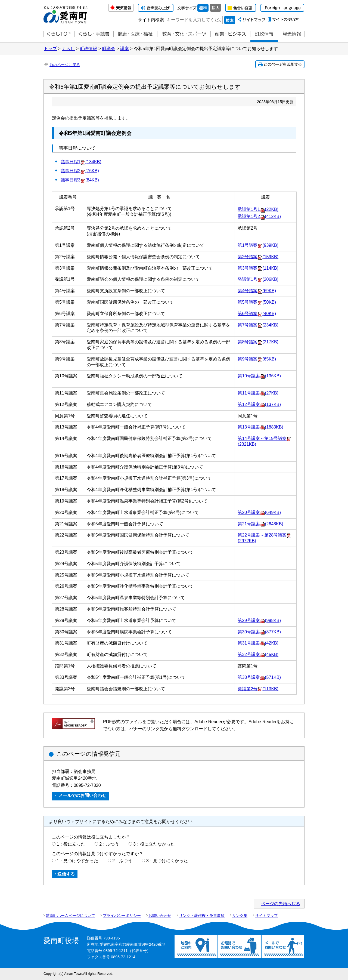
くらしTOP (59, 34)
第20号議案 (259, 512)
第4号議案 (257, 291)
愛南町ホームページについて (70, 916)
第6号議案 (257, 314)
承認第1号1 (258, 209)
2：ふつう (109, 844)
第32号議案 (258, 654)
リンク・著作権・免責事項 (202, 916)
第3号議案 (258, 268)
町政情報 (264, 34)
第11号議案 (258, 393)
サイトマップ (266, 916)
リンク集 (240, 916)
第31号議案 (258, 643)
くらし (68, 49)
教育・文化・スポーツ (184, 34)
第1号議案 (258, 245)
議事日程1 (81, 162)
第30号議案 (259, 632)
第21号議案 (260, 524)
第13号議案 (260, 427)
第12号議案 (259, 404)
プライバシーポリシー (122, 916)
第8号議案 (258, 342)
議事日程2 (80, 171)
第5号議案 (257, 302)
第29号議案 (259, 620)
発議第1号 (258, 279)
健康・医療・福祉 (135, 34)
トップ (50, 49)
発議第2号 (258, 689)
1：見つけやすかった (77, 861)
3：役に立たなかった (154, 844)
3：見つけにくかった (167, 861)
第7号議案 (258, 325)
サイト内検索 (151, 20)
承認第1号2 (259, 216)
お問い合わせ (160, 916)
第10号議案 (259, 376)
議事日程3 (80, 180)
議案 (125, 49)
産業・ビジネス (230, 34)
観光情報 (291, 34)
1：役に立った (71, 844)
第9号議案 (257, 359)
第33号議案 (259, 677)
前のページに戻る (65, 65)
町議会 (109, 49)
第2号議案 (258, 257)
